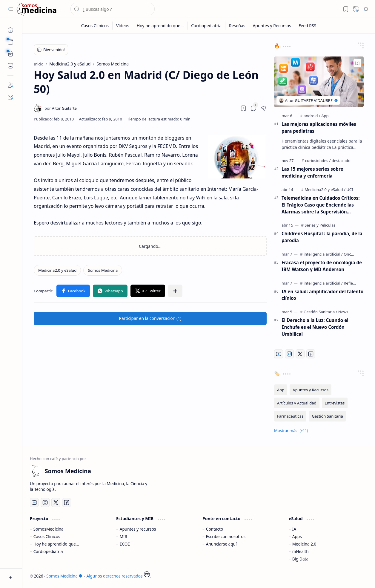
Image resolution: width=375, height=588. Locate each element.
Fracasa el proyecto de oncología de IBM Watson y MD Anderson (322, 266)
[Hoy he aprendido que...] (160, 26)
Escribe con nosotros (226, 536)
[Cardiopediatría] (206, 26)
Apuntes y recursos (138, 529)
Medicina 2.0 (304, 544)
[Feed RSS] (307, 26)
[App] (325, 116)
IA (294, 529)
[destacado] (341, 161)
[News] (343, 312)
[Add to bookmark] (357, 63)
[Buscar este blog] (113, 9)
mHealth (301, 551)
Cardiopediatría (48, 551)
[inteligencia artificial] (323, 254)
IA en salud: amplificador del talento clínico (322, 295)
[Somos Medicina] (36, 9)
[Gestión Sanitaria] (321, 312)
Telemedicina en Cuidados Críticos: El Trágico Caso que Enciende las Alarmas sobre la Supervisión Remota (321, 205)
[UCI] (350, 190)
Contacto (215, 529)
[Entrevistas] (335, 403)
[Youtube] (279, 354)
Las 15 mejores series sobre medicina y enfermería (312, 172)
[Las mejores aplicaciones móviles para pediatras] (319, 82)
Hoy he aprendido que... (56, 544)
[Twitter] (300, 354)
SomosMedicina (49, 529)
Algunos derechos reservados (115, 576)
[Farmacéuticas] (290, 416)
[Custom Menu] (10, 54)
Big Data (300, 559)
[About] (10, 85)
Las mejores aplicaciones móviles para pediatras (319, 127)
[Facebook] (311, 354)
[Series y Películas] (320, 225)
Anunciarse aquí (221, 544)
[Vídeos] (123, 26)
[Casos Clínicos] (95, 26)
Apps (297, 536)
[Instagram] (289, 354)
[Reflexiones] (354, 283)
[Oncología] (353, 254)
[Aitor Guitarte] (61, 108)
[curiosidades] (318, 161)
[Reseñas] (237, 26)
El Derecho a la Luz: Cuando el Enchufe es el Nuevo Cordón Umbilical (315, 327)
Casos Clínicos (47, 536)
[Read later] (243, 108)
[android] (312, 116)
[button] (10, 9)
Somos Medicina (64, 576)
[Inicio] (10, 30)
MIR (123, 536)
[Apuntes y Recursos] (272, 26)
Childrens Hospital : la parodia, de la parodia (322, 237)
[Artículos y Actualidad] (297, 403)
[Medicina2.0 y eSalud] (57, 270)
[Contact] (10, 97)
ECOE (125, 544)
